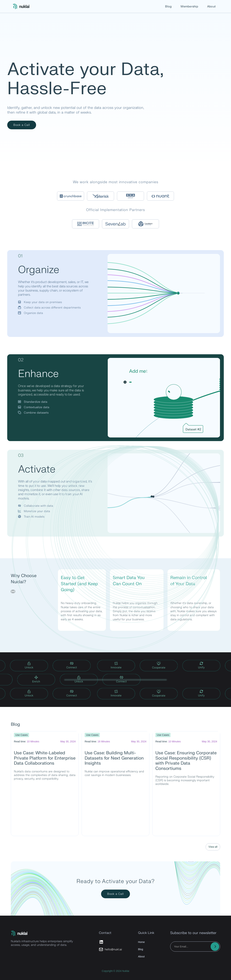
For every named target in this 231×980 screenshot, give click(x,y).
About (211, 7)
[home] (22, 7)
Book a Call (22, 125)
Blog (168, 7)
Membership (189, 7)
